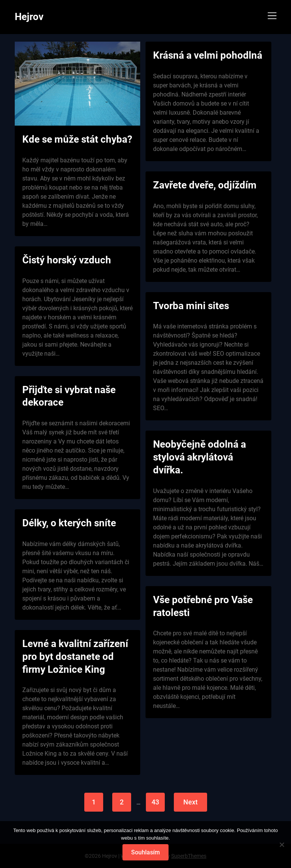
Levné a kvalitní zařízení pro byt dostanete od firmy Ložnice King (75, 656)
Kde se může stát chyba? (77, 139)
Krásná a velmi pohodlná (208, 55)
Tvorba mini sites (191, 306)
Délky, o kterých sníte (69, 523)
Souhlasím (145, 852)
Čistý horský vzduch (67, 260)
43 (155, 802)
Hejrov (29, 17)
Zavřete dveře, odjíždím (205, 185)
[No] (282, 845)
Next (190, 802)
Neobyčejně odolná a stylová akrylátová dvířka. (200, 457)
